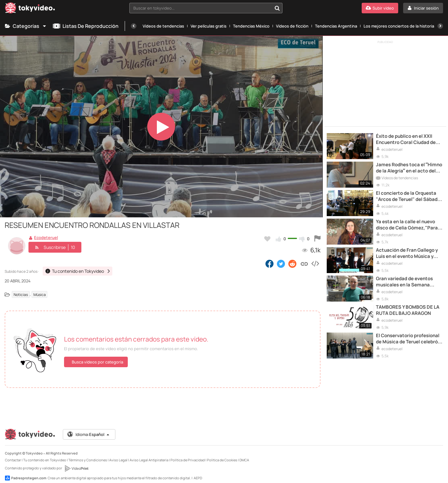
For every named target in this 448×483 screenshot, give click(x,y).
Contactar (13, 455)
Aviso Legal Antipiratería (149, 455)
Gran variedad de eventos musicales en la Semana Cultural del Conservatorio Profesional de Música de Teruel (405, 282)
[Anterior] (134, 26)
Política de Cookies (222, 455)
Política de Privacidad (188, 455)
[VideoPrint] (76, 463)
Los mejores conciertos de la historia (399, 26)
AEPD (198, 473)
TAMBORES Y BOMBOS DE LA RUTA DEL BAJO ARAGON (408, 310)
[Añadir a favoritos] (267, 239)
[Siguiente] (440, 26)
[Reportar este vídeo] (317, 239)
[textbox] (201, 8)
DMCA (244, 455)
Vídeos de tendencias (163, 26)
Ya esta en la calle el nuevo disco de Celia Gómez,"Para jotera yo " (407, 225)
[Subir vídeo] (380, 8)
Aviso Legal (118, 455)
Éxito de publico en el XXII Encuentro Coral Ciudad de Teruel (406, 139)
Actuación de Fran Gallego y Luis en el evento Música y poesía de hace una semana (407, 253)
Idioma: (89, 429)
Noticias (21, 294)
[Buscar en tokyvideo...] (277, 8)
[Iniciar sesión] (423, 8)
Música (40, 294)
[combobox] (206, 8)
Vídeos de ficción (292, 26)
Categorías (26, 26)
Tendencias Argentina (336, 26)
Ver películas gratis (209, 26)
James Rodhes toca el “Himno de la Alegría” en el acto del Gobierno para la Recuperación (409, 168)
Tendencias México (251, 26)
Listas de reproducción (86, 26)
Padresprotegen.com (26, 473)
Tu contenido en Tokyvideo (45, 455)
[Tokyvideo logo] (30, 9)
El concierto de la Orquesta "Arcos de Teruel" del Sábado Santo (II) (408, 196)
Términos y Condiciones (88, 455)
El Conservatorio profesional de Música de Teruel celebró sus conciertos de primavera (408, 339)
